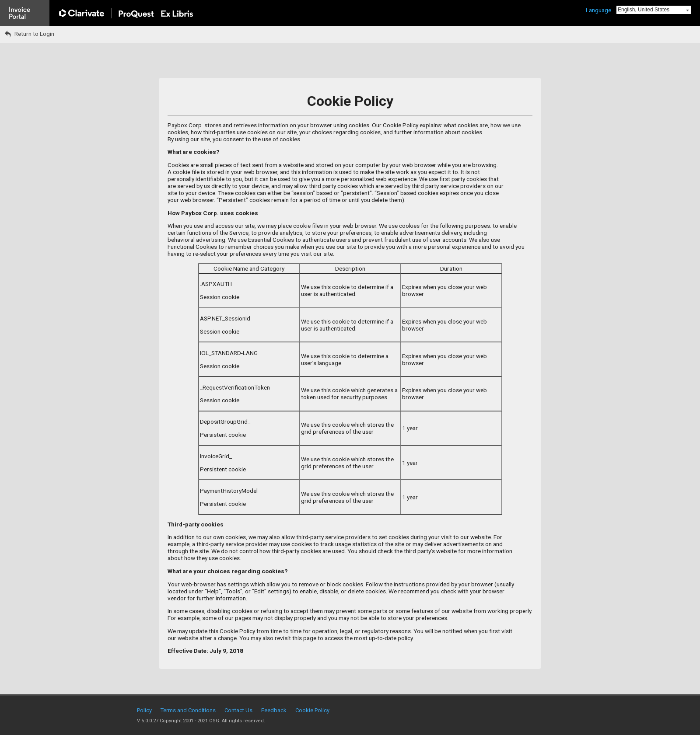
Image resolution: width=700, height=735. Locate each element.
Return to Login (29, 34)
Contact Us (238, 710)
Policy (144, 710)
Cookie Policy (312, 710)
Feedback (274, 710)
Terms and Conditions (188, 710)
